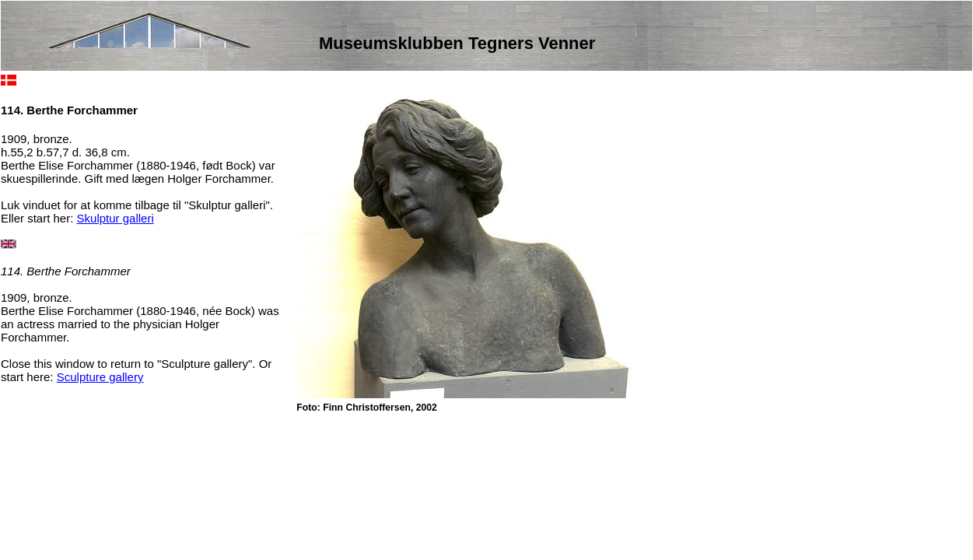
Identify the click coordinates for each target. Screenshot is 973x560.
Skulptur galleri (115, 218)
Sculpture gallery (100, 377)
